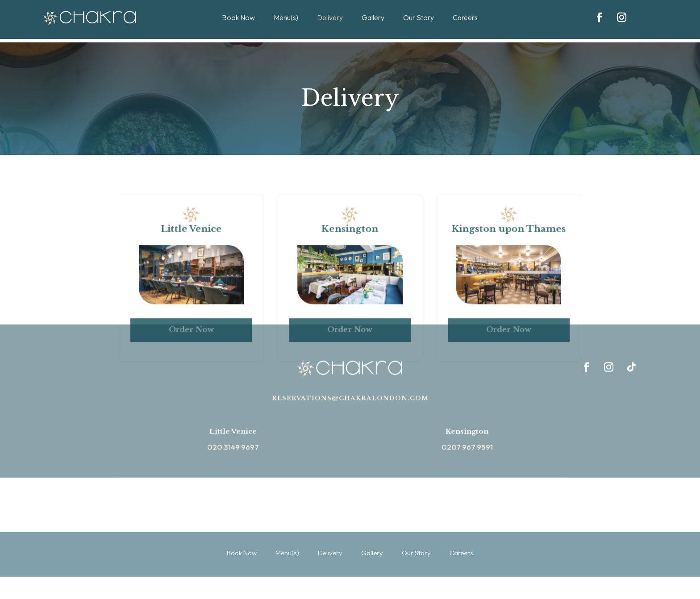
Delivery (330, 8)
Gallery (373, 8)
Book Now (238, 8)
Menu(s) (286, 8)
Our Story (419, 8)
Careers (465, 8)
